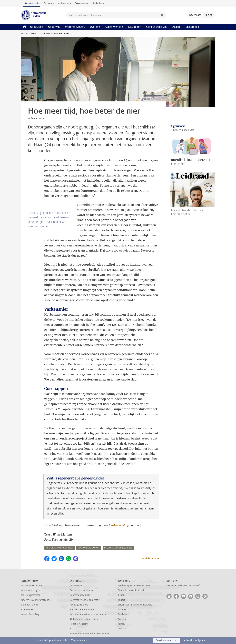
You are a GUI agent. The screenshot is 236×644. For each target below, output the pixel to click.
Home (24, 33)
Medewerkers (64, 3)
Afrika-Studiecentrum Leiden (84, 619)
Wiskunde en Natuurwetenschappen (88, 614)
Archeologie (76, 586)
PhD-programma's (30, 595)
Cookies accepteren (166, 640)
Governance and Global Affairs (85, 600)
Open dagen (27, 610)
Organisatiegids (82, 3)
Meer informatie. (79, 640)
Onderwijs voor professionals (36, 600)
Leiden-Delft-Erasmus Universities (135, 605)
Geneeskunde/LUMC (184, 130)
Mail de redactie (151, 559)
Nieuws (34, 33)
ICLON (73, 629)
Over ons (95, 27)
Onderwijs (54, 27)
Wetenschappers (75, 27)
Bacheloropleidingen (32, 586)
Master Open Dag (30, 614)
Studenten (49, 3)
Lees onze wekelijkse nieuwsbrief (183, 586)
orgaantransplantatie (89, 548)
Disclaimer (123, 614)
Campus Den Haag (157, 27)
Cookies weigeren (195, 640)
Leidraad (115, 525)
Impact (122, 600)
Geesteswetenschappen (82, 590)
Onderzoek (37, 27)
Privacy (122, 624)
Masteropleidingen (31, 590)
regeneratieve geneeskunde (118, 548)
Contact (122, 629)
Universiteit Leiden (31, 3)
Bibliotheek (99, 3)
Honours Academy (79, 624)
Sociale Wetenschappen (82, 610)
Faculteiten (135, 27)
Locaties (122, 610)
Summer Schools (30, 605)
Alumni (176, 27)
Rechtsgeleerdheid (79, 605)
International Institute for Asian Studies (89, 634)
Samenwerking (114, 27)
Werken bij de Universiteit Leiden (135, 586)
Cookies (122, 619)
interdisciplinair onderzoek (60, 548)
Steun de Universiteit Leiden (132, 590)
